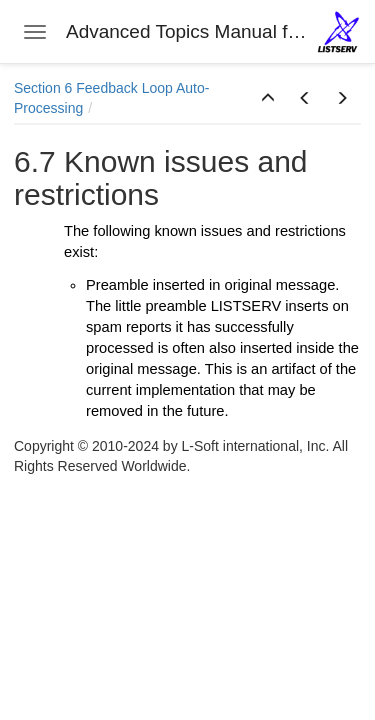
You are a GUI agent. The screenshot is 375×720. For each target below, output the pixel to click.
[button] (268, 99)
